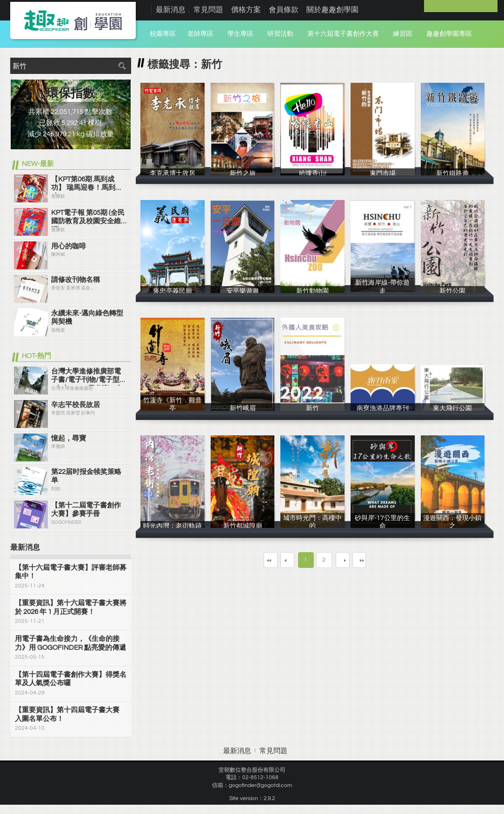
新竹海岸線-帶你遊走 (383, 291)
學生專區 (240, 34)
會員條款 (284, 10)
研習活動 (280, 34)
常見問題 (208, 10)
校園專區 (163, 34)
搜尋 (122, 66)
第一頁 (246, 560)
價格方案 (246, 10)
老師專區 (200, 34)
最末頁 (384, 560)
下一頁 (349, 560)
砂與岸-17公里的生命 (383, 526)
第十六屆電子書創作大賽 (343, 34)
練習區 (403, 34)
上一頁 (281, 560)
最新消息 (171, 10)
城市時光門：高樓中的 (312, 526)
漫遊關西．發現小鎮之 (453, 526)
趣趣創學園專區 (449, 34)
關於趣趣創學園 (332, 10)
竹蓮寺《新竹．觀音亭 (172, 408)
